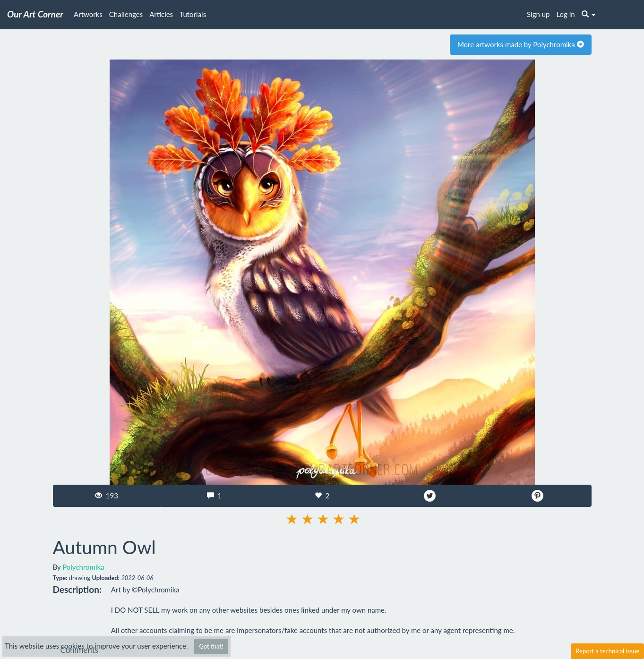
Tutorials (193, 14)
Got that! (211, 646)
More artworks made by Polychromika (521, 44)
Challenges (126, 14)
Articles (161, 14)
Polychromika (83, 567)
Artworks (88, 14)
